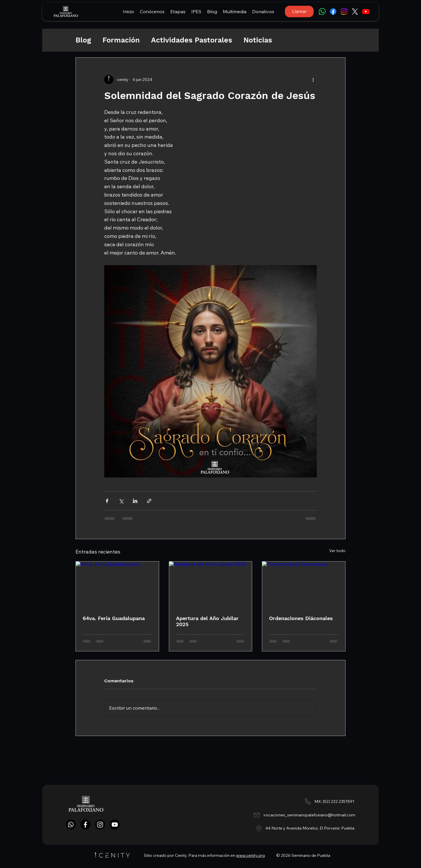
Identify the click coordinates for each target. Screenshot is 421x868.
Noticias (258, 40)
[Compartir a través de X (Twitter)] (121, 501)
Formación (121, 40)
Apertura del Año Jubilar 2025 (207, 621)
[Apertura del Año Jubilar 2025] (211, 585)
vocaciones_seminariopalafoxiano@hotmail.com (309, 815)
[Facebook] (333, 11)
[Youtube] (366, 11)
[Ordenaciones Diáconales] (304, 585)
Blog (83, 40)
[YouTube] (115, 825)
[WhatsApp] (322, 11)
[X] (355, 11)
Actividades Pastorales (192, 40)
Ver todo (337, 551)
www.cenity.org (250, 855)
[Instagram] (344, 11)
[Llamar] (299, 11)
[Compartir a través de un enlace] (149, 501)
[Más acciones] (313, 79)
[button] (152, 11)
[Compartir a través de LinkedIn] (135, 501)
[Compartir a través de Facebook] (107, 501)
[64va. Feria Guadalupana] (117, 585)
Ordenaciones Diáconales (301, 618)
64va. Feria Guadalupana (114, 618)
